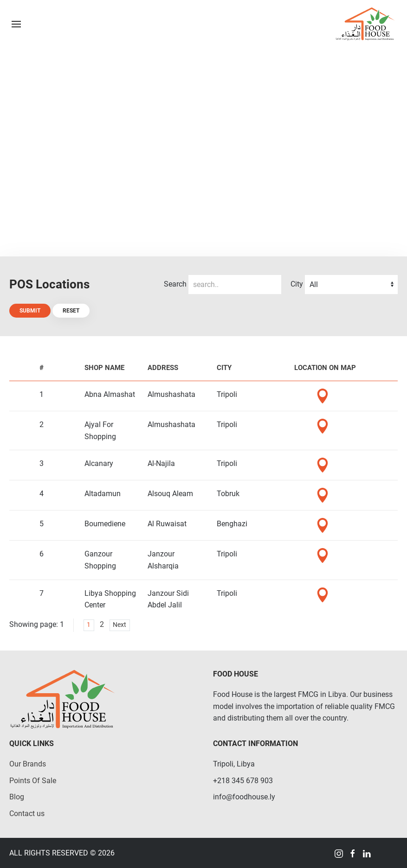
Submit (30, 311)
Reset (71, 311)
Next (120, 625)
